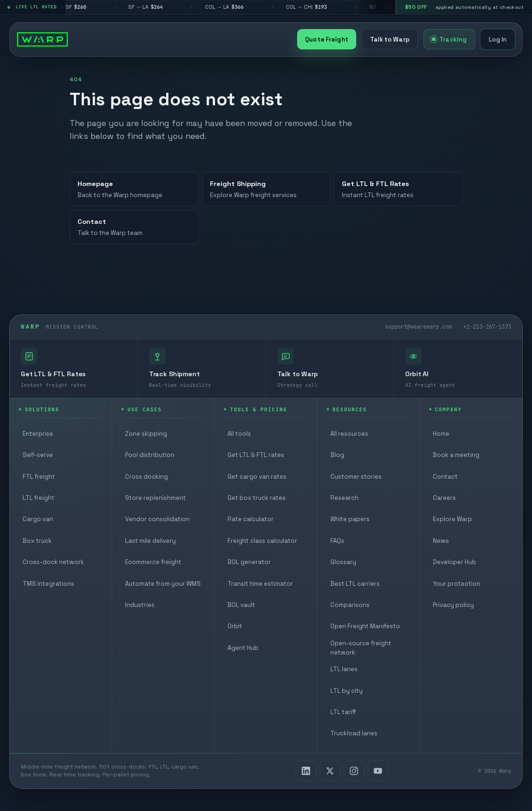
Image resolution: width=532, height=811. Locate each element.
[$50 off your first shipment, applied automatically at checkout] (464, 7)
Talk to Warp (390, 39)
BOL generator (249, 562)
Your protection (457, 584)
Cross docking (146, 477)
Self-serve (38, 455)
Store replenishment (155, 498)
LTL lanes (344, 669)
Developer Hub (454, 562)
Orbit (235, 626)
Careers (444, 498)
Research (344, 498)
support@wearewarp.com (418, 327)
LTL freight (39, 498)
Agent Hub (243, 648)
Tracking (449, 39)
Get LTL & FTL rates (256, 455)
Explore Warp (452, 519)
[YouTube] (378, 771)
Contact (445, 477)
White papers (350, 519)
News (441, 541)
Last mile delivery (150, 541)
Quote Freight (327, 39)
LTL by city (347, 691)
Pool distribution (150, 455)
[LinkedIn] (306, 771)
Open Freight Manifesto (365, 626)
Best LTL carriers (355, 584)
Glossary (343, 562)
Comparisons (350, 605)
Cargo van (38, 519)
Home (441, 434)
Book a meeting (456, 455)
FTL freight (39, 477)
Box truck (37, 541)
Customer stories (356, 477)
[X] (330, 771)
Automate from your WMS (163, 584)
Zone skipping (146, 434)
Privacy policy (453, 605)
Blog (337, 455)
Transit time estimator (260, 584)
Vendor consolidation (157, 519)
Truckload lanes (354, 733)
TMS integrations (48, 584)
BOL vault (241, 605)
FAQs (337, 541)
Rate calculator (251, 519)
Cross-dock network (53, 562)
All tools (239, 434)
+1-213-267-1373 (487, 327)
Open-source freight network (361, 648)
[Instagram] (354, 771)
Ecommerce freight (153, 562)
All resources (349, 434)
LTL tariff (343, 712)
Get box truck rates (257, 498)
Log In (498, 39)
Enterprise (38, 434)
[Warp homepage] (42, 39)
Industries (140, 605)
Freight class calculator (262, 541)
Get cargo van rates (257, 477)
